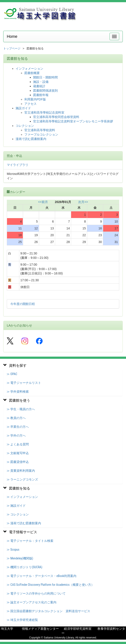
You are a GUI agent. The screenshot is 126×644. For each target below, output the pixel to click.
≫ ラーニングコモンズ (22, 479)
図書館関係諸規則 (45, 91)
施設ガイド (23, 108)
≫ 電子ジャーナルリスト (24, 383)
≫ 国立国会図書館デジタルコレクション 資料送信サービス (48, 611)
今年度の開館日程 (23, 304)
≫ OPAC (12, 374)
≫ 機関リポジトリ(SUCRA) (24, 567)
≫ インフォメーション (22, 497)
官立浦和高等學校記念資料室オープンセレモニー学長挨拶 (73, 121)
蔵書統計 (39, 86)
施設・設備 (41, 82)
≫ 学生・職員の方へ (21, 409)
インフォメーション (29, 69)
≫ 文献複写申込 (18, 453)
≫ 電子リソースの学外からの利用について (36, 593)
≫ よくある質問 (18, 444)
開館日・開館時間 (45, 77)
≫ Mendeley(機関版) (20, 558)
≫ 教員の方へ (16, 418)
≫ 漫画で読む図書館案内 (24, 523)
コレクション (25, 126)
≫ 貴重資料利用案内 (21, 471)
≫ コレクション (18, 514)
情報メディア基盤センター (40, 629)
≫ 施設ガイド (16, 506)
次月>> (83, 202)
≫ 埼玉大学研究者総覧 (22, 620)
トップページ (12, 48)
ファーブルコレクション (41, 134)
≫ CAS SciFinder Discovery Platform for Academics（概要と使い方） (50, 585)
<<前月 (43, 202)
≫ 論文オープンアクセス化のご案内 (31, 602)
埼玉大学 (7, 629)
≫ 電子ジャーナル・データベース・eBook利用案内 (41, 576)
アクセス (31, 104)
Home (12, 36)
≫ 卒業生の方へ (18, 427)
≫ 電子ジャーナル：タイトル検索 (30, 541)
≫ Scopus (13, 550)
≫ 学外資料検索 (18, 392)
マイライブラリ (18, 165)
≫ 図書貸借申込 (18, 462)
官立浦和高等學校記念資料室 (44, 112)
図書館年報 (41, 95)
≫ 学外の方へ (16, 435)
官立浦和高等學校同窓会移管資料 (56, 117)
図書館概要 (32, 73)
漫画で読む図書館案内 (31, 139)
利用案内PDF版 (35, 99)
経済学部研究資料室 (78, 629)
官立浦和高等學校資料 (40, 130)
